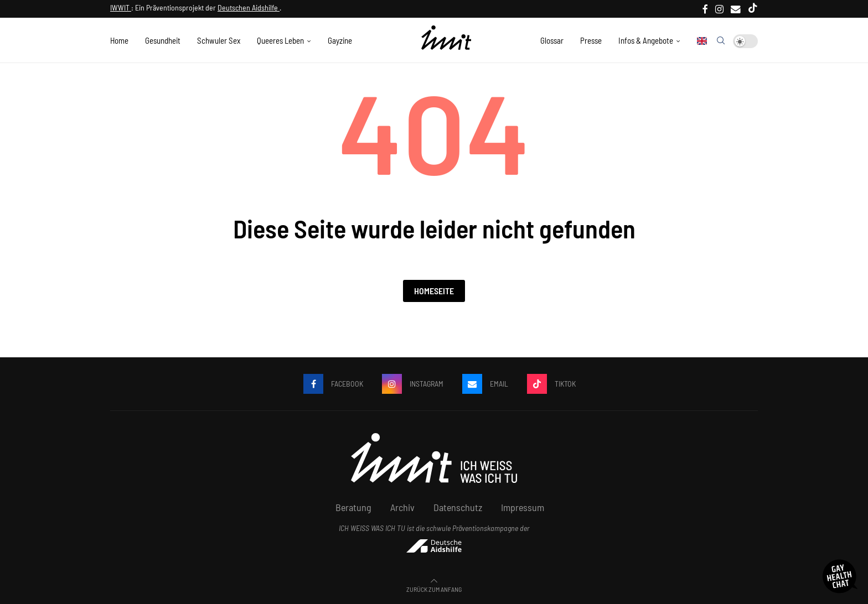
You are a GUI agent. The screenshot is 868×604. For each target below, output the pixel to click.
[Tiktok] (753, 9)
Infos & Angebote (646, 40)
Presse (591, 40)
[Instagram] (719, 9)
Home (119, 40)
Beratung (353, 507)
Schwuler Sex (219, 40)
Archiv (402, 507)
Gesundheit (163, 40)
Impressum (523, 507)
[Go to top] (434, 589)
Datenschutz (458, 507)
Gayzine (340, 40)
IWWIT (121, 7)
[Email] (736, 9)
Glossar (552, 40)
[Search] (721, 41)
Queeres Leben (280, 40)
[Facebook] (705, 9)
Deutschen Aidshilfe (249, 7)
